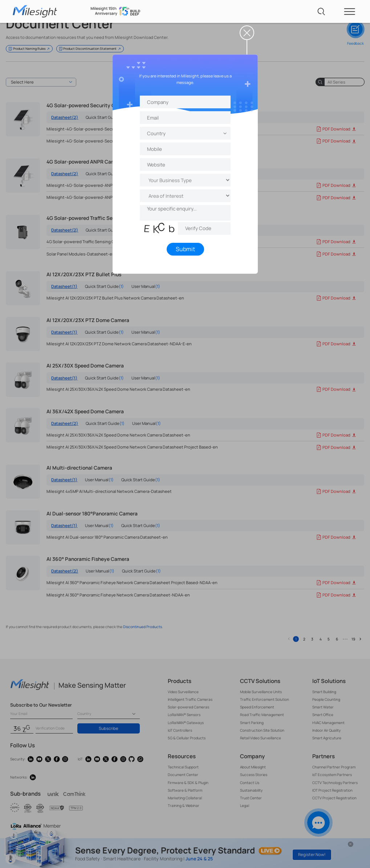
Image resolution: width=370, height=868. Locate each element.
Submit (185, 249)
